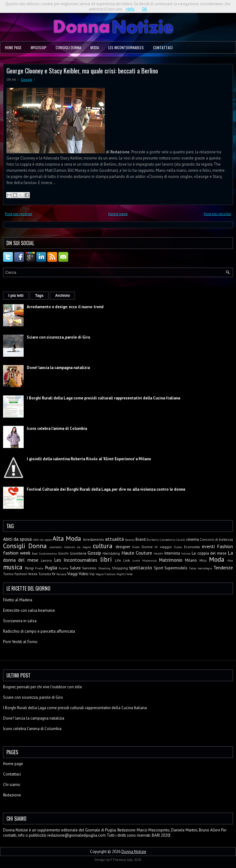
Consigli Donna (68, 47)
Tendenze (223, 568)
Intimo (186, 553)
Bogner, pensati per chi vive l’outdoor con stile (43, 687)
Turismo (45, 574)
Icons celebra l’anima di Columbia (57, 428)
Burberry (153, 540)
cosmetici (56, 547)
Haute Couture (137, 553)
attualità (114, 539)
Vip (92, 574)
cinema (193, 539)
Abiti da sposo (42, 540)
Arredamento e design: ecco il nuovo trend (65, 307)
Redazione (12, 795)
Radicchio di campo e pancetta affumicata (39, 631)
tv (54, 574)
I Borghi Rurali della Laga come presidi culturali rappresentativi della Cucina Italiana (103, 398)
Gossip (27, 79)
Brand (141, 539)
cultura (103, 546)
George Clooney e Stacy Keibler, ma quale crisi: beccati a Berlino (82, 71)
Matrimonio (171, 560)
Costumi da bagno (78, 547)
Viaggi (73, 574)
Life (118, 560)
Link (127, 560)
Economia (192, 547)
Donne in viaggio (157, 547)
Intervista (172, 553)
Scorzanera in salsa (20, 621)
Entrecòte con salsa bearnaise (29, 610)
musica (13, 567)
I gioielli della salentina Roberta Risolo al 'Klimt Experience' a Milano (89, 459)
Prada (39, 568)
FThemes (118, 860)
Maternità (149, 560)
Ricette (63, 568)
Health (158, 553)
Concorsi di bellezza (216, 539)
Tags (39, 296)
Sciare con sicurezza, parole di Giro (59, 337)
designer (123, 547)
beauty (130, 540)
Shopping (120, 568)
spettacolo (141, 568)
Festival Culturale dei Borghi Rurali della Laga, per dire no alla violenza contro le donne (106, 489)
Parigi (29, 568)
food (35, 553)
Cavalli (181, 540)
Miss (203, 560)
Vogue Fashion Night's (111, 574)
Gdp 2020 (134, 860)
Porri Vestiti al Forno (20, 642)
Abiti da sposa (17, 539)
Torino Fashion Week (20, 574)
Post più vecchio (217, 214)
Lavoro (46, 560)
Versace (61, 574)
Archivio (62, 296)
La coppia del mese (209, 553)
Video (84, 574)
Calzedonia (167, 540)
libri (106, 559)
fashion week (17, 553)
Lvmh (136, 560)
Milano (191, 560)
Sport (159, 568)
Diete (136, 547)
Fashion (225, 546)
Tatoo (193, 568)
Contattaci (163, 47)
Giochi (63, 553)
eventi (208, 546)
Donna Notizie (134, 852)
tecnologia (205, 568)
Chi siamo (12, 785)
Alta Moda (67, 538)
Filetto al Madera (18, 600)
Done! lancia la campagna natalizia (58, 368)
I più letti (16, 296)
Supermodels (176, 568)
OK (145, 9)
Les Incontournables (126, 47)
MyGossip (39, 47)
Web (130, 574)
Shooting (104, 568)
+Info (130, 9)
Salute (75, 568)
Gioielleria (78, 553)
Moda (95, 47)
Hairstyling (111, 553)
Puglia (51, 568)
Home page (13, 47)
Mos (230, 560)
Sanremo (89, 568)
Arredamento (94, 539)
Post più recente (19, 214)
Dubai (178, 547)
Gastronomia (48, 553)
